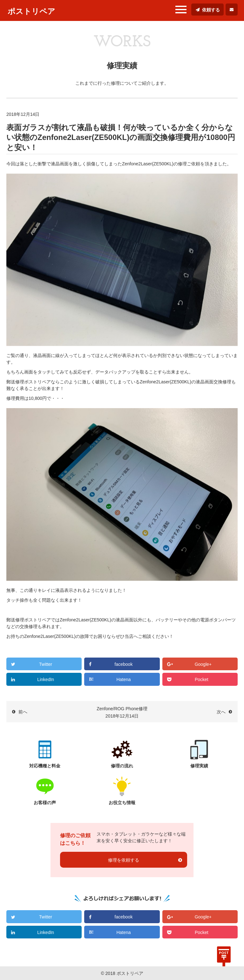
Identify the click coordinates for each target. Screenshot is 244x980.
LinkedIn (46, 679)
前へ (23, 712)
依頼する (211, 10)
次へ (221, 712)
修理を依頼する (124, 860)
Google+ (203, 664)
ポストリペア (31, 11)
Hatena (123, 679)
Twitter (46, 664)
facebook (124, 664)
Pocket (202, 679)
